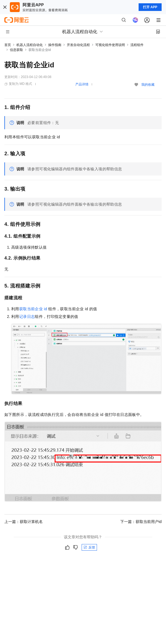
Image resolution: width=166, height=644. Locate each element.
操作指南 (55, 45)
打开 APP (150, 7)
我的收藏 (148, 85)
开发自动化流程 (78, 45)
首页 (8, 45)
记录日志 (27, 317)
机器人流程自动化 (30, 45)
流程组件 (137, 45)
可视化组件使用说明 (110, 45)
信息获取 (16, 50)
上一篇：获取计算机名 (24, 522)
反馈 (89, 547)
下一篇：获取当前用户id (141, 522)
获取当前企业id (33, 309)
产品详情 (82, 84)
